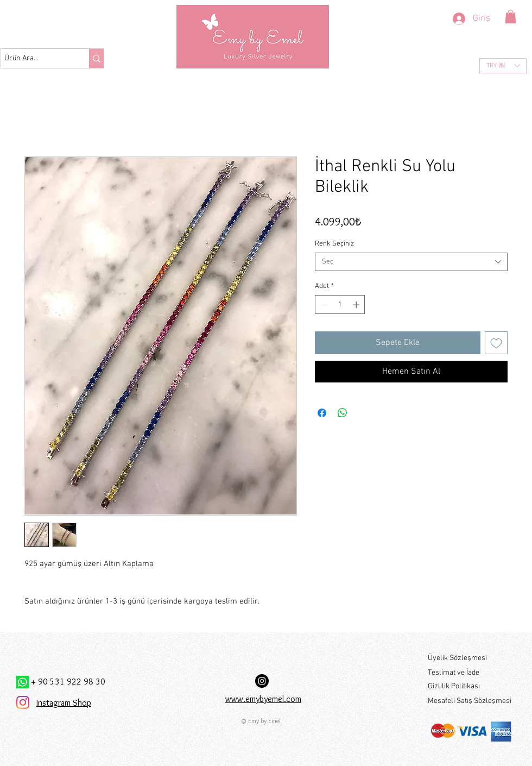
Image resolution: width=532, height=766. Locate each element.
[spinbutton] (340, 305)
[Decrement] (323, 305)
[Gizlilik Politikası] (470, 687)
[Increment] (357, 305)
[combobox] (411, 262)
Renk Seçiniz (334, 244)
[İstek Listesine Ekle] (496, 343)
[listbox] (503, 66)
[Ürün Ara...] (35, 59)
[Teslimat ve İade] (470, 673)
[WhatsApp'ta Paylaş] (343, 413)
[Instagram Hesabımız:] (262, 681)
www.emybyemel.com (263, 699)
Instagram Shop (64, 703)
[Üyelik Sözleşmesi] (470, 659)
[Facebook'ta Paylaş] (322, 413)
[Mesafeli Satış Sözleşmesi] (470, 702)
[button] (511, 17)
